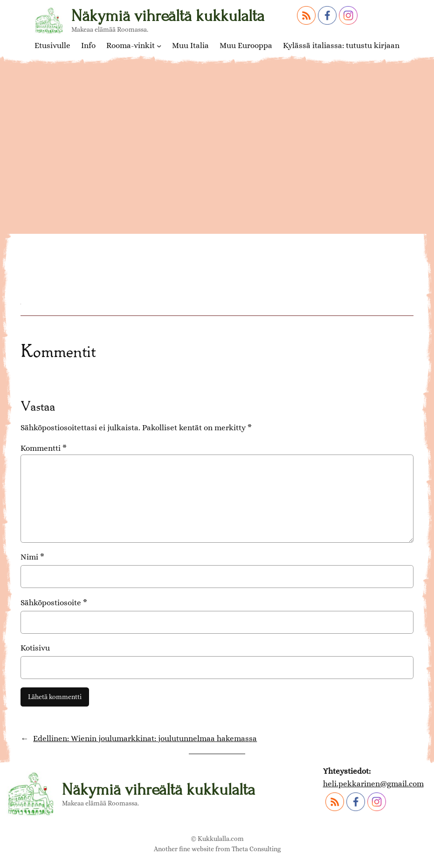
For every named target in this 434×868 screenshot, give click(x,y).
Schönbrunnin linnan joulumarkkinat (160, 236)
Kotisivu (35, 648)
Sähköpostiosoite (54, 602)
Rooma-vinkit (131, 45)
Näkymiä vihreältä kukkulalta (168, 16)
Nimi (32, 557)
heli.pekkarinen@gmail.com (373, 784)
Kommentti (44, 448)
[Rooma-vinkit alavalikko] (159, 46)
